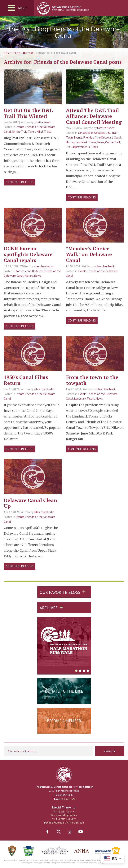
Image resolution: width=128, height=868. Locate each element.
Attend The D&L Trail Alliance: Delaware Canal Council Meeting (94, 116)
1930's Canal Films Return (26, 380)
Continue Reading (20, 182)
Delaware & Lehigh (64, 775)
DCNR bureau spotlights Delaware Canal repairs (28, 254)
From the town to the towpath (92, 380)
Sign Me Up (110, 751)
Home (7, 53)
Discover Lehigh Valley (64, 815)
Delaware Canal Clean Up (31, 503)
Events (20, 127)
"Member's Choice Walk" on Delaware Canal (89, 254)
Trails (47, 132)
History (28, 53)
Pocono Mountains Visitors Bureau (64, 823)
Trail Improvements (78, 147)
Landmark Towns (86, 142)
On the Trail (19, 132)
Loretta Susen (42, 122)
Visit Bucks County (64, 812)
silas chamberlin (44, 266)
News (101, 142)
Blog (17, 53)
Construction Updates (91, 133)
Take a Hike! (35, 132)
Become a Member (64, 721)
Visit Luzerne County (64, 819)
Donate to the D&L (64, 691)
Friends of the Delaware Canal (102, 137)
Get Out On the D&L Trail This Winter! (28, 113)
